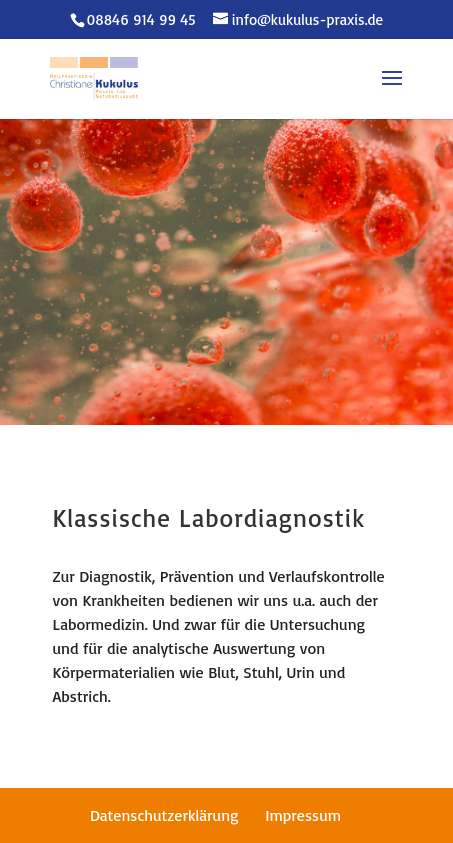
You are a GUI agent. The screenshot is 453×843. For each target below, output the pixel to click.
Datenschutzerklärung (164, 815)
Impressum (303, 815)
